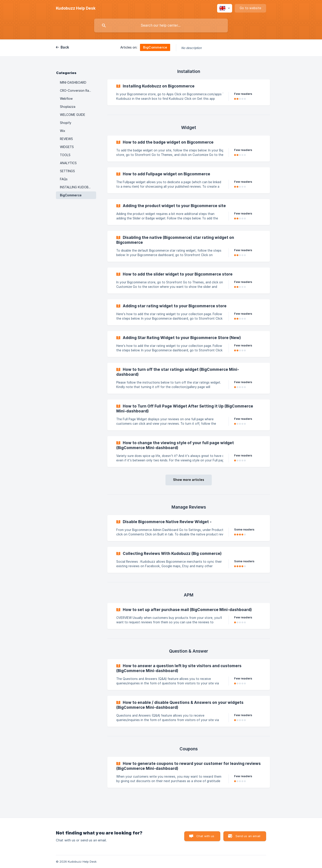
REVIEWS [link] (66, 139)
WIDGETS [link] (67, 147)
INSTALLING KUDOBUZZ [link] (77, 187)
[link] (189, 92)
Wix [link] (62, 131)
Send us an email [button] (248, 836)
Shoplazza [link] (68, 107)
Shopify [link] (66, 123)
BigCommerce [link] (71, 195)
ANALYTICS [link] (68, 163)
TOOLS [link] (65, 155)
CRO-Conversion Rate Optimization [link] (78, 91)
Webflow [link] (66, 99)
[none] (76, 8)
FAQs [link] (64, 179)
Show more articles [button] (189, 480)
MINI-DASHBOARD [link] (73, 83)
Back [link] (65, 47)
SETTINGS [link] (67, 171)
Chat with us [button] (205, 836)
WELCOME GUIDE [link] (73, 115)
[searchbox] (161, 25)
